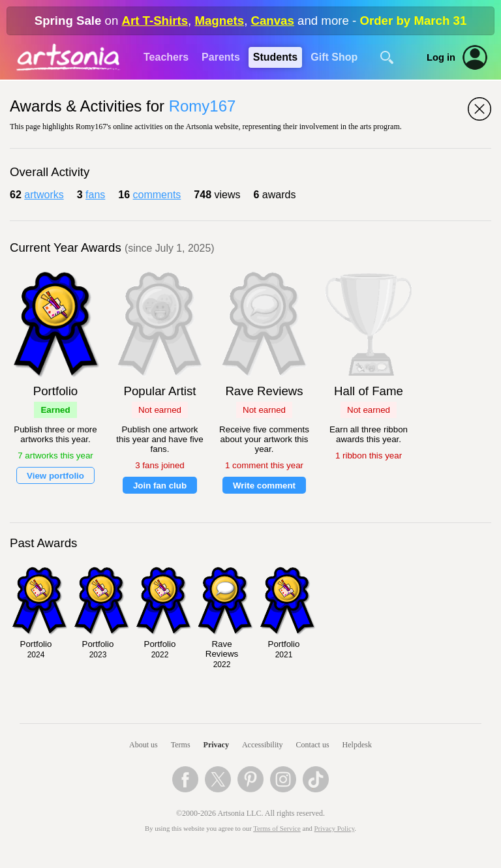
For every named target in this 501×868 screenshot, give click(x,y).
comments (157, 195)
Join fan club (160, 486)
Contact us (313, 745)
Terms (181, 745)
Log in (441, 57)
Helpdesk (357, 745)
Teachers (166, 57)
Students (275, 57)
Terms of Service (277, 829)
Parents (221, 57)
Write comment (264, 486)
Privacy (216, 745)
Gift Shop (334, 57)
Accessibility (263, 745)
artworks (44, 195)
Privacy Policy (335, 829)
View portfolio (55, 476)
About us (144, 745)
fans (95, 195)
